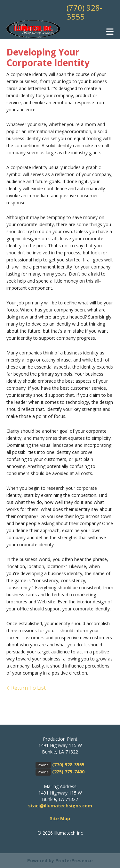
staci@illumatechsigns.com (60, 806)
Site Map (60, 818)
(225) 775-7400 (68, 772)
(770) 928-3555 (84, 12)
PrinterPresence (74, 860)
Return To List (28, 688)
